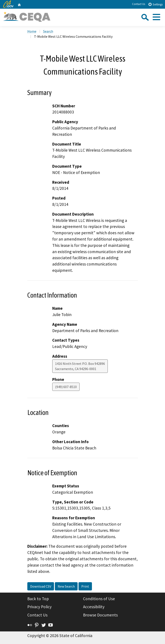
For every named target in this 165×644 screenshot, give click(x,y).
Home (32, 31)
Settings (155, 4)
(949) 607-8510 (66, 387)
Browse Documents (100, 615)
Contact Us (139, 4)
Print (85, 586)
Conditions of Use (99, 599)
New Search (66, 586)
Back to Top (38, 599)
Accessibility (94, 607)
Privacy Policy (39, 607)
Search (48, 31)
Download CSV (41, 586)
